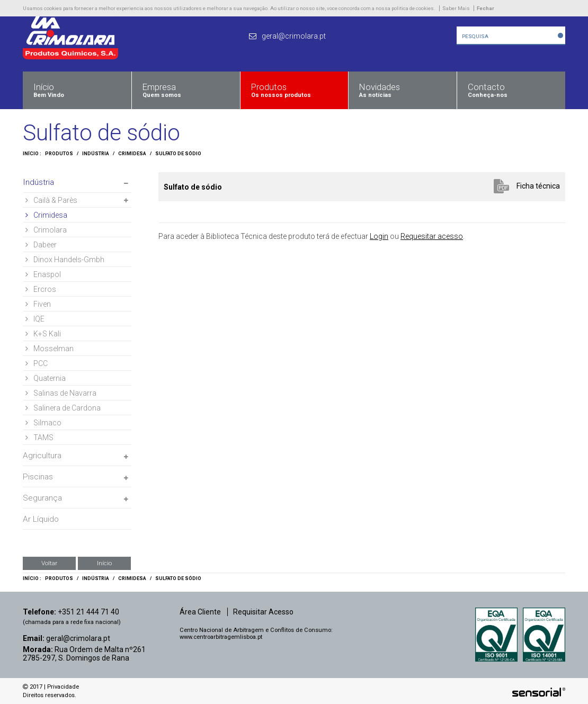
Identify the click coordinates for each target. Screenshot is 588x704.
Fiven (38, 304)
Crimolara (46, 230)
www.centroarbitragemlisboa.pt (221, 637)
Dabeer (41, 245)
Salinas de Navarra (61, 393)
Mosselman (50, 349)
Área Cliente (200, 612)
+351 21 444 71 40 (88, 612)
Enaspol (43, 274)
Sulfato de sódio (178, 154)
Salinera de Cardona (63, 408)
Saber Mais (456, 8)
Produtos (59, 154)
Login (379, 236)
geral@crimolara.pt (78, 638)
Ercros (41, 289)
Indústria (96, 154)
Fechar (485, 8)
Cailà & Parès (51, 200)
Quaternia (46, 378)
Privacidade (63, 687)
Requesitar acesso (432, 236)
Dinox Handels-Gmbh (65, 260)
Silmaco (43, 423)
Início (104, 563)
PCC (37, 363)
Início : (32, 154)
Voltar (49, 563)
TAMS (39, 438)
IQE (35, 319)
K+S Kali (43, 334)
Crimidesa (132, 154)
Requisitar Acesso (263, 612)
